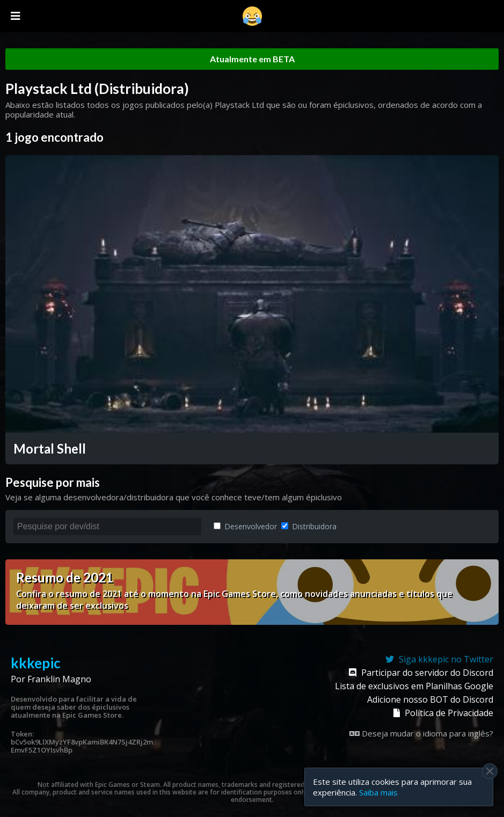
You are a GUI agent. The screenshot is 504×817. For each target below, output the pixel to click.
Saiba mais (378, 792)
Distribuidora (309, 526)
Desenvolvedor (245, 526)
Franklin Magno (59, 679)
